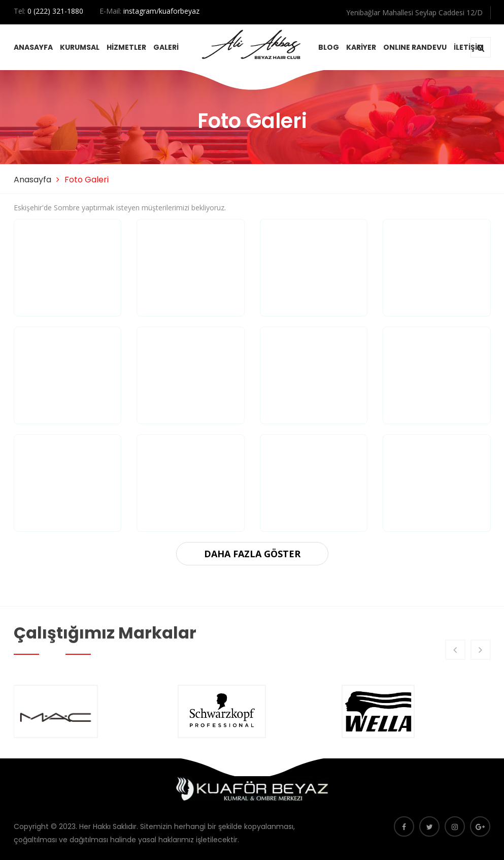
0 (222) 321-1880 (55, 11)
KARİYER (361, 47)
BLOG (329, 47)
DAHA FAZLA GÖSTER (252, 554)
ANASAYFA (33, 47)
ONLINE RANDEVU (415, 47)
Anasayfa (32, 180)
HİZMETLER (126, 47)
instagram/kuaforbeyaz (161, 11)
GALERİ (166, 47)
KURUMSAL (80, 47)
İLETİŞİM (469, 47)
